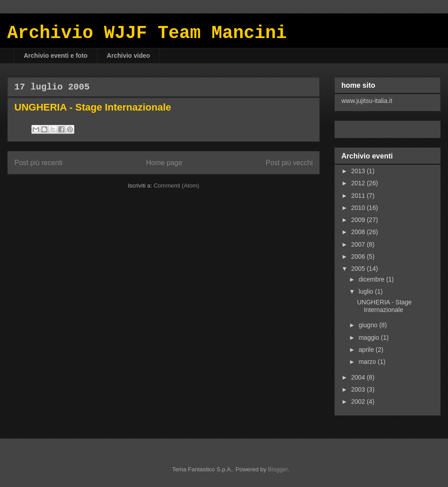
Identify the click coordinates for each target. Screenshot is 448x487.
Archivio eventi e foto (56, 56)
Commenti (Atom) (177, 186)
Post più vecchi (289, 163)
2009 (359, 220)
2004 (359, 377)
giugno (369, 325)
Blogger (278, 469)
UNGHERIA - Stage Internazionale (93, 107)
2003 (359, 389)
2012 (359, 183)
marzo (368, 362)
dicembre (372, 279)
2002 (359, 402)
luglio (367, 291)
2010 (359, 208)
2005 (359, 269)
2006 (359, 256)
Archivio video (128, 56)
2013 (359, 171)
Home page (164, 163)
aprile (367, 350)
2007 (359, 244)
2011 (359, 196)
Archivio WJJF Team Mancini (147, 33)
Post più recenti (38, 163)
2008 (359, 232)
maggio (370, 337)
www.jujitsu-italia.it (367, 101)
